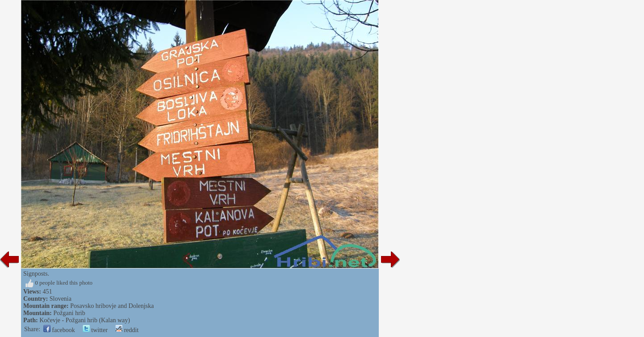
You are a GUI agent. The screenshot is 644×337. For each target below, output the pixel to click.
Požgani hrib (69, 313)
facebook (59, 330)
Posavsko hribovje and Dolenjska (112, 306)
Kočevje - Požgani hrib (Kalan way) (85, 320)
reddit (127, 330)
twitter (95, 330)
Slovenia (61, 299)
